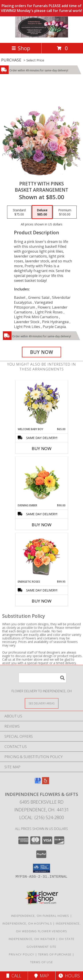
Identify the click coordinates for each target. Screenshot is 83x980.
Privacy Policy (22, 954)
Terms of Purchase (55, 954)
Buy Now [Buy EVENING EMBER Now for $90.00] (42, 525)
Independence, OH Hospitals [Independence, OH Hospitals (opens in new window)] (27, 923)
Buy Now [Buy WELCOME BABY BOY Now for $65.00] (42, 448)
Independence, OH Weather (32, 939)
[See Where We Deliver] (42, 703)
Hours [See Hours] (69, 976)
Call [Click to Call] (14, 976)
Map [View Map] (42, 976)
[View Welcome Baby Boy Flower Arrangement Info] (41, 404)
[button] (41, 868)
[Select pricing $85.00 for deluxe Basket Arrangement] (42, 212)
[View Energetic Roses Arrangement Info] (41, 556)
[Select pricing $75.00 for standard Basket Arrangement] (19, 212)
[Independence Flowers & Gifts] (42, 36)
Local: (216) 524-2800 (42, 817)
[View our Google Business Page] (38, 783)
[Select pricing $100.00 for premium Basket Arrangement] (65, 212)
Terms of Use (42, 962)
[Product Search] (42, 678)
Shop (21, 48)
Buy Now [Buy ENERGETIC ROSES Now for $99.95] (42, 601)
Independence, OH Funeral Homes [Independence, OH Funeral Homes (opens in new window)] (40, 916)
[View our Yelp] (46, 783)
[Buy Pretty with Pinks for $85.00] (42, 352)
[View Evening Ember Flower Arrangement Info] (41, 480)
